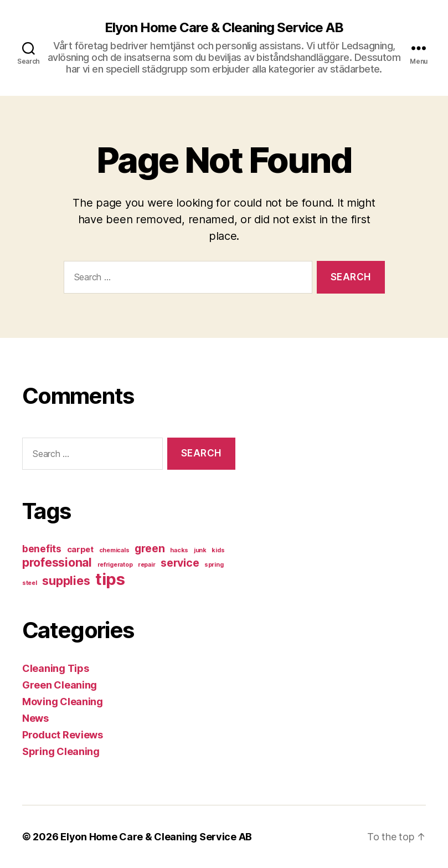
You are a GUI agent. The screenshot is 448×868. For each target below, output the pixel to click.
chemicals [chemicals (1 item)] (114, 550)
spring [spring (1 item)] (214, 565)
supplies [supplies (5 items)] (66, 581)
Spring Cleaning (61, 751)
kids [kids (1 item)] (218, 550)
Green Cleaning (60, 685)
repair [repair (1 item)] (146, 565)
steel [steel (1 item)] (30, 583)
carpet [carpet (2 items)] (80, 549)
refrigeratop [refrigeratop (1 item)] (115, 565)
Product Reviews (63, 735)
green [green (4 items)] (150, 548)
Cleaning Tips (56, 668)
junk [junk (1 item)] (200, 550)
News (35, 718)
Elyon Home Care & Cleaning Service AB (224, 28)
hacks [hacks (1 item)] (179, 550)
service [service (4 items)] (180, 563)
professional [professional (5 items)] (57, 562)
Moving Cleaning (63, 702)
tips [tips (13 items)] (110, 579)
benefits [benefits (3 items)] (42, 549)
